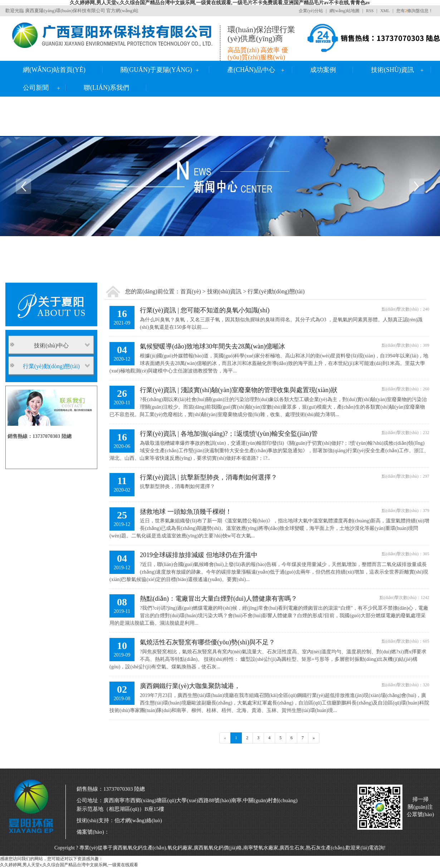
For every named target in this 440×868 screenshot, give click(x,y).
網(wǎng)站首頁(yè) (54, 70)
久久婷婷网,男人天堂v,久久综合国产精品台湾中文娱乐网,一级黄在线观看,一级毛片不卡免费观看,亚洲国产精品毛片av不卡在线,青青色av (220, 3)
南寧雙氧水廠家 (261, 848)
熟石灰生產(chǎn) (325, 848)
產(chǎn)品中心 (251, 70)
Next (417, 186)
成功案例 (323, 70)
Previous (23, 186)
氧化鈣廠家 (180, 848)
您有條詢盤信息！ (415, 11)
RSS (370, 11)
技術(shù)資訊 (392, 70)
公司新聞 (36, 88)
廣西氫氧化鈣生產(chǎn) (140, 848)
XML (385, 11)
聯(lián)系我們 (106, 88)
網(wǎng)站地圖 (344, 11)
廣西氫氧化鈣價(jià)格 (218, 848)
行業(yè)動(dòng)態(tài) (276, 291)
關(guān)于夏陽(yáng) (156, 70)
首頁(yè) (191, 291)
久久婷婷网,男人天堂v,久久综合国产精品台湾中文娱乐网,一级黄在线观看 (69, 865)
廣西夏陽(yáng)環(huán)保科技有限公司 (65, 11)
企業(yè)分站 (311, 11)
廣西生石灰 (292, 848)
